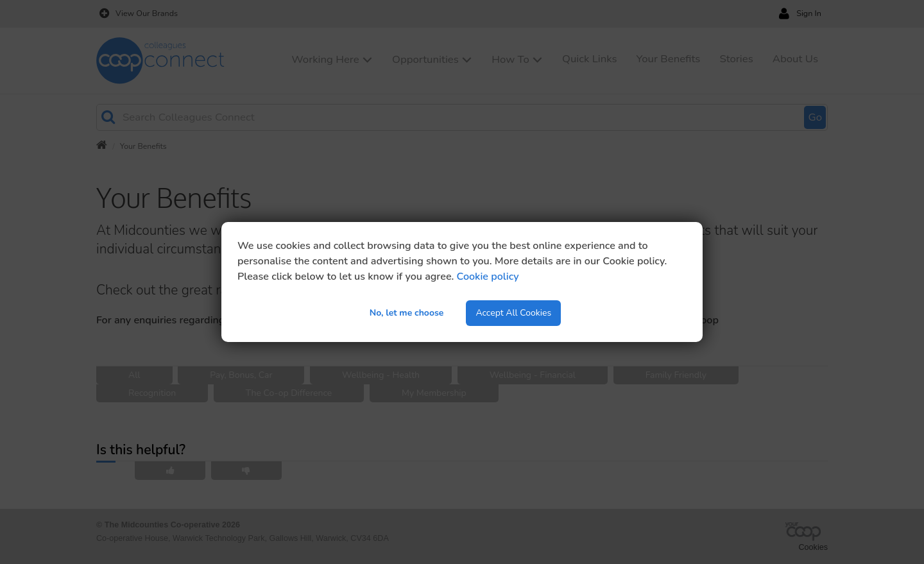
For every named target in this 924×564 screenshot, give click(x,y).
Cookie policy (488, 277)
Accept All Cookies (513, 313)
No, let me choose (407, 313)
